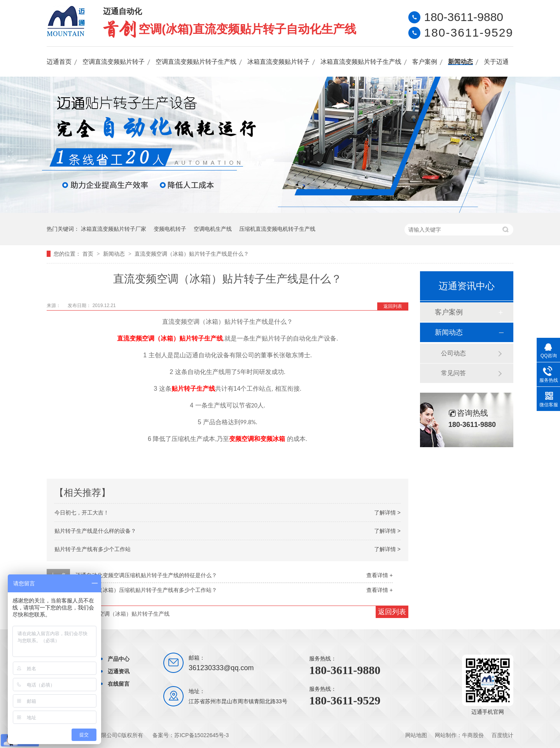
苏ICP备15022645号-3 (201, 735)
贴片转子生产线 (193, 389)
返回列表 (393, 306)
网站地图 (416, 735)
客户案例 (425, 62)
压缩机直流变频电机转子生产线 (277, 229)
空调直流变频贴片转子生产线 (196, 62)
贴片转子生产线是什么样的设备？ (95, 531)
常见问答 (453, 373)
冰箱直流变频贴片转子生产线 (361, 62)
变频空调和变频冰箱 (257, 439)
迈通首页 (59, 62)
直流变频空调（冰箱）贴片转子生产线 (170, 338)
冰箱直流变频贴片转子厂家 (114, 229)
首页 (89, 254)
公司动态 (453, 353)
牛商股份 (473, 735)
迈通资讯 (119, 671)
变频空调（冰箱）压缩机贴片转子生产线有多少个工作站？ (146, 590)
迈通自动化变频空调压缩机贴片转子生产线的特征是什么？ (146, 575)
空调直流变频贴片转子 (114, 62)
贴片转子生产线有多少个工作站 (93, 549)
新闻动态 (460, 62)
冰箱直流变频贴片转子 (278, 62)
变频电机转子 (170, 229)
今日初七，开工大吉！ (82, 513)
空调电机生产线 (213, 229)
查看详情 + (380, 575)
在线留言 (119, 684)
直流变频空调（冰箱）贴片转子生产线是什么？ (192, 254)
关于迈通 (496, 62)
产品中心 (119, 659)
